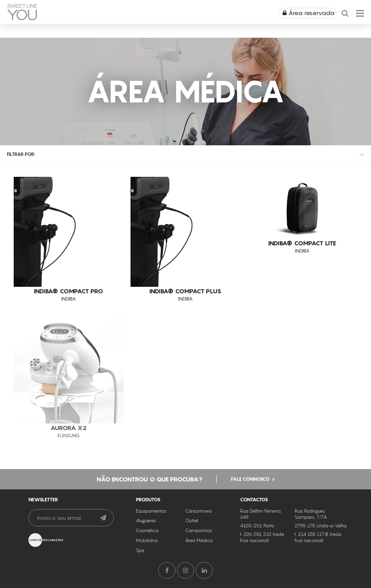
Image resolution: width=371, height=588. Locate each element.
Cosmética (147, 530)
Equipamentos (151, 511)
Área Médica (199, 540)
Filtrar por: (21, 154)
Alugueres (146, 520)
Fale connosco (250, 479)
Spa (140, 550)
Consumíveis (199, 511)
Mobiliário (147, 540)
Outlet (192, 520)
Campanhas (199, 530)
